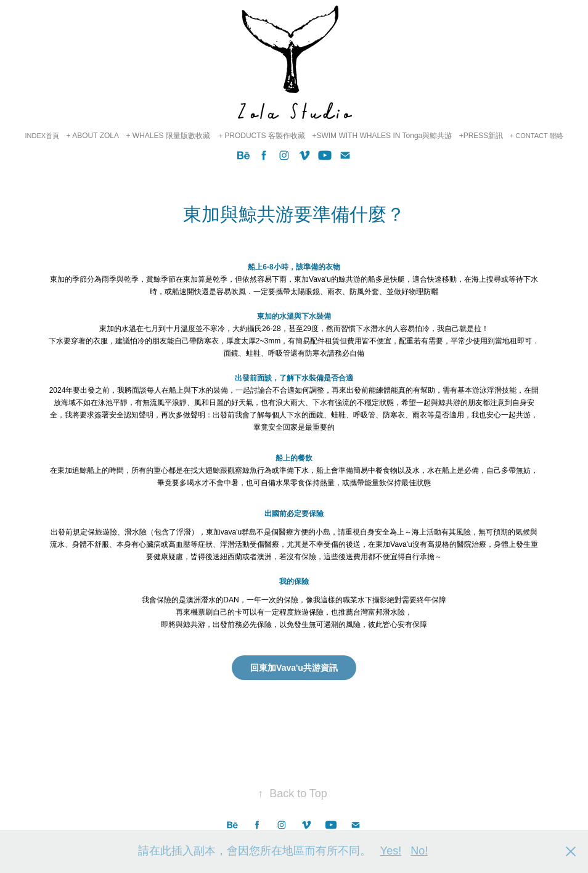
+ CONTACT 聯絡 (537, 136)
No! (419, 851)
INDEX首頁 (42, 136)
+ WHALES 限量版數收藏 (168, 136)
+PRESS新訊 (481, 136)
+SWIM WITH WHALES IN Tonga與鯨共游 (382, 136)
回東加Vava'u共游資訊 (294, 668)
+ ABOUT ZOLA (93, 136)
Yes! (391, 851)
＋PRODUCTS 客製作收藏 (261, 136)
